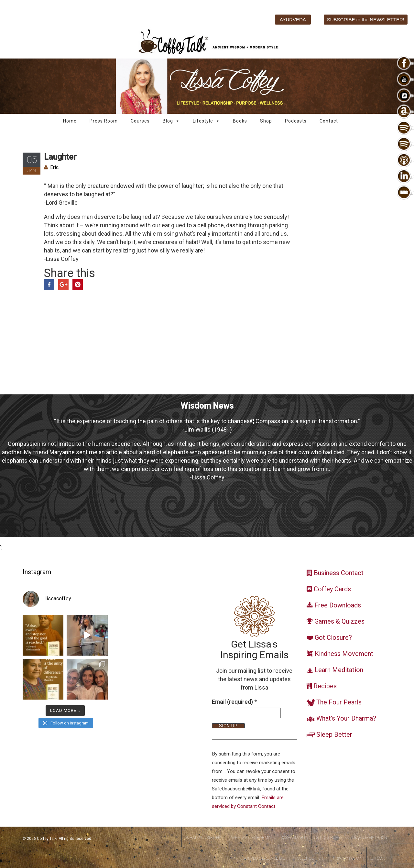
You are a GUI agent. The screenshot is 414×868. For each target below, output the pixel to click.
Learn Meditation (370, 838)
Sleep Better (310, 858)
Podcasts (296, 121)
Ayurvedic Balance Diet (264, 858)
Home (70, 121)
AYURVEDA (293, 20)
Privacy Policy (347, 858)
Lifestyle (206, 121)
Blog (171, 121)
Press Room (104, 121)
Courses (140, 121)
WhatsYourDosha (204, 838)
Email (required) (234, 702)
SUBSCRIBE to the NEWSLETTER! (366, 20)
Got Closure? (329, 838)
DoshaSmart (293, 838)
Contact (329, 121)
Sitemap (379, 858)
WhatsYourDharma (251, 838)
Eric (54, 167)
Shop (266, 121)
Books (240, 121)
